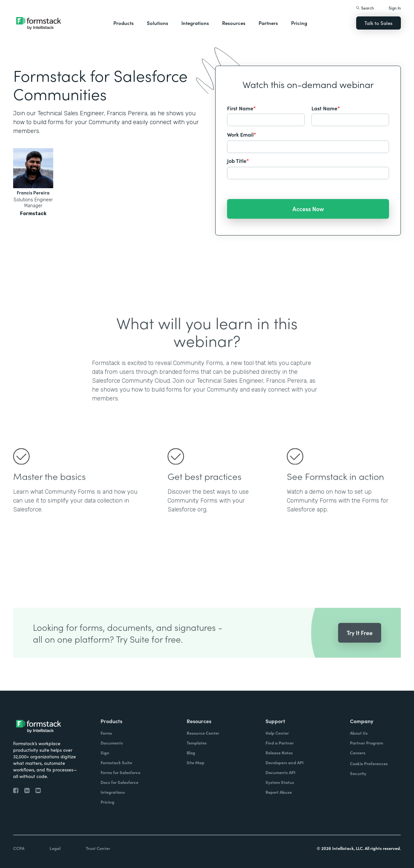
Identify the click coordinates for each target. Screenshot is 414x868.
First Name (241, 108)
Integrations (195, 23)
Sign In (395, 8)
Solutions (158, 23)
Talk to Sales (379, 23)
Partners (268, 23)
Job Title (238, 161)
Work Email (242, 134)
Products (124, 23)
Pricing (299, 23)
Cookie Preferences (369, 763)
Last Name (326, 108)
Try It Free (360, 646)
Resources (234, 23)
